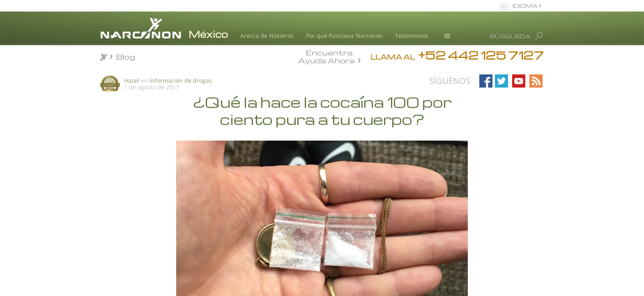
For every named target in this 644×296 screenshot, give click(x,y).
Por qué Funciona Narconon (344, 36)
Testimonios (412, 36)
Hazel (132, 80)
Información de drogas (181, 80)
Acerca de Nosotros (267, 36)
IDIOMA (526, 6)
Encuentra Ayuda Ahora (327, 56)
